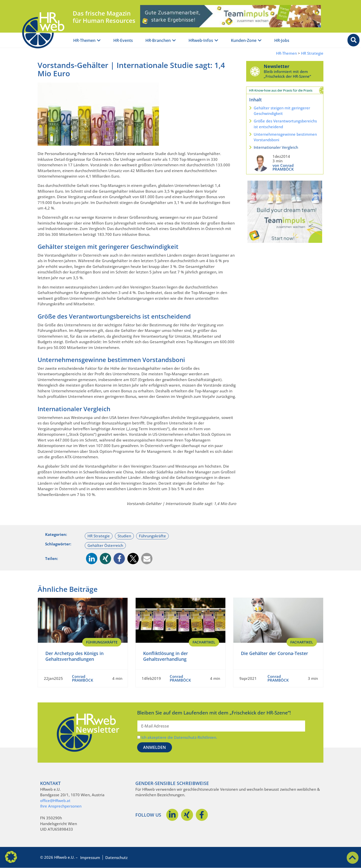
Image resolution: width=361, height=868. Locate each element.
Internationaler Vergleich (276, 147)
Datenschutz (116, 857)
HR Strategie (312, 53)
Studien (124, 536)
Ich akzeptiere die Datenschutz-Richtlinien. (179, 737)
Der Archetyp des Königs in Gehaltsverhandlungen (74, 656)
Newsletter (277, 66)
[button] (92, 559)
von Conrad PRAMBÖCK (283, 167)
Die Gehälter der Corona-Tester (275, 653)
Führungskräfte (152, 536)
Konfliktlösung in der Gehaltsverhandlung (166, 656)
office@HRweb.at (55, 801)
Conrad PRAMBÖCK (83, 678)
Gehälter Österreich (105, 545)
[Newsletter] (255, 71)
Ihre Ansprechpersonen (61, 806)
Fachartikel (204, 642)
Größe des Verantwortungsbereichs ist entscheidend (285, 124)
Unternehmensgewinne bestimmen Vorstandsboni (285, 137)
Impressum (90, 857)
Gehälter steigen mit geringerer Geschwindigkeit (282, 111)
